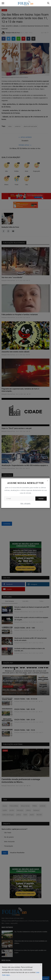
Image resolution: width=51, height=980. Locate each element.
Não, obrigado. (25, 503)
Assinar (41, 499)
